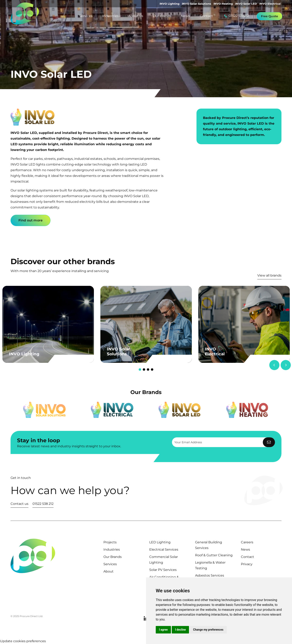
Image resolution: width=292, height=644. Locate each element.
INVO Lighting (170, 4)
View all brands (269, 275)
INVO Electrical (270, 4)
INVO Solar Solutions (196, 4)
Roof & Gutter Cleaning (214, 555)
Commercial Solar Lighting (164, 560)
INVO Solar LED (246, 4)
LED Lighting (160, 542)
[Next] (286, 365)
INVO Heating (223, 4)
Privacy (247, 564)
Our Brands (113, 557)
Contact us (19, 504)
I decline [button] (180, 630)
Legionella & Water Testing (210, 565)
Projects (110, 542)
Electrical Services (164, 549)
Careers (247, 542)
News (245, 549)
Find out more (31, 220)
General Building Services (209, 545)
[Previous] (274, 365)
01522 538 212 (43, 504)
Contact (247, 557)
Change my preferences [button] (208, 630)
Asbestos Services (210, 575)
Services (110, 564)
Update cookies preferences (23, 641)
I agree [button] (163, 630)
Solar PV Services (163, 570)
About (108, 571)
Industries (112, 549)
